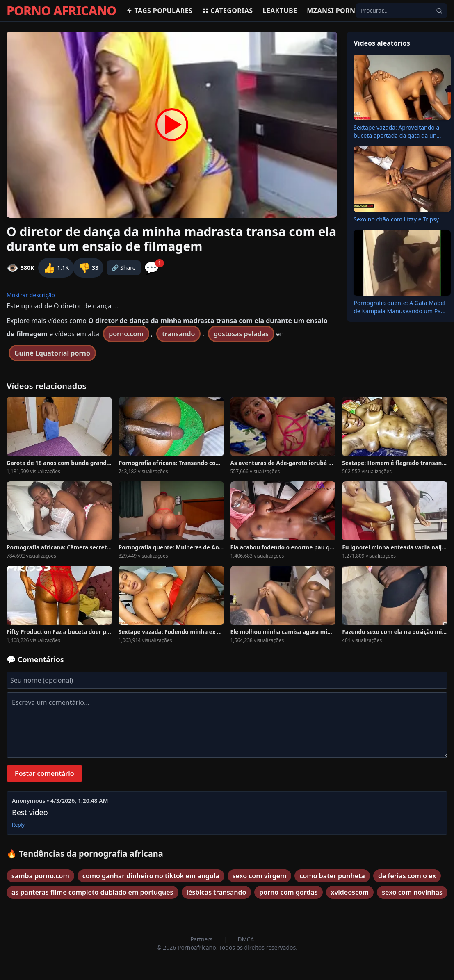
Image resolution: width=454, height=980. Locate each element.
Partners (202, 939)
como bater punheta (332, 876)
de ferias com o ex (407, 876)
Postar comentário (44, 773)
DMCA (246, 939)
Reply (18, 825)
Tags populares (159, 11)
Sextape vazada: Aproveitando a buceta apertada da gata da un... (397, 131)
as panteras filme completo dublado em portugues (92, 892)
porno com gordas (288, 892)
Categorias (227, 11)
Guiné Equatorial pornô (52, 353)
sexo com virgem (260, 876)
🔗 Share (124, 268)
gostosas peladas (241, 334)
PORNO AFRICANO (61, 11)
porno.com (126, 334)
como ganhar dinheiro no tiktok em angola (151, 876)
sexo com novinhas (412, 892)
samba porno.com (40, 876)
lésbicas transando (217, 892)
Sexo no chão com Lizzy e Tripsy (396, 219)
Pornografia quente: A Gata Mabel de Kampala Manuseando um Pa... (399, 307)
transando (178, 334)
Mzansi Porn (331, 11)
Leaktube (280, 11)
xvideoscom (350, 892)
